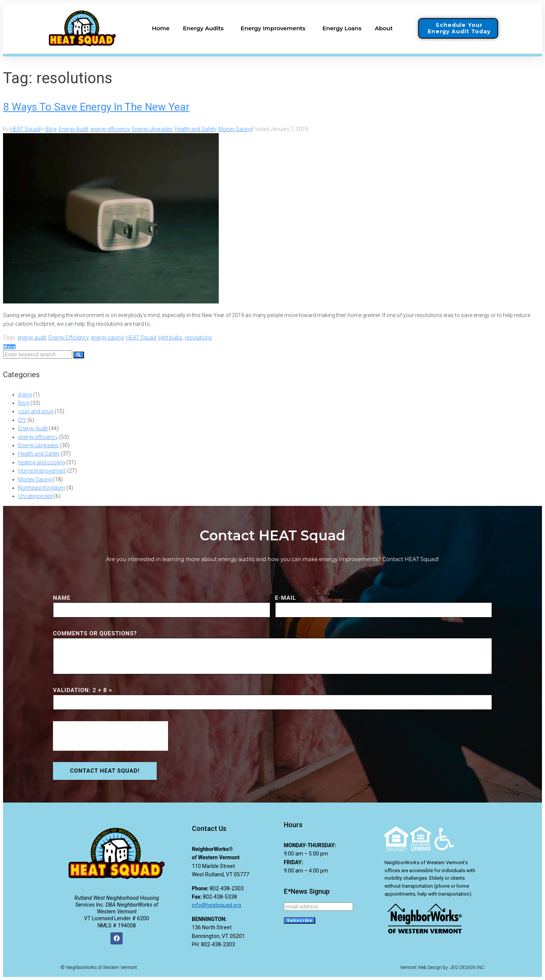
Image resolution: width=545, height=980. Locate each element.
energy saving (107, 338)
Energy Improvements (275, 28)
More (9, 347)
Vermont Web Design (421, 968)
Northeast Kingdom (42, 488)
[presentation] (111, 736)
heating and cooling (42, 462)
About (385, 28)
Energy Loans (342, 28)
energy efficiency (110, 129)
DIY (22, 420)
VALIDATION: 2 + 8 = (83, 690)
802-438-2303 (227, 888)
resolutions (198, 338)
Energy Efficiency (69, 338)
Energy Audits (205, 28)
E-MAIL (286, 598)
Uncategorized (35, 496)
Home (161, 28)
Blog (51, 129)
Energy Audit (73, 129)
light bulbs (170, 338)
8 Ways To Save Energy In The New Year (96, 107)
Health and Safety (195, 129)
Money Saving (235, 129)
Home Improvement (42, 471)
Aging (25, 395)
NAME (62, 598)
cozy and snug (36, 411)
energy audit (32, 338)
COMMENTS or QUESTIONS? (95, 633)
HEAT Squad (25, 129)
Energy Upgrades (152, 129)
